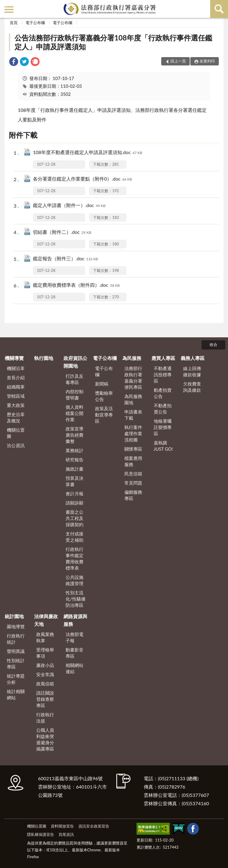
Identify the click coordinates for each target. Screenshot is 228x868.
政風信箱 (45, 684)
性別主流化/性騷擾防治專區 (76, 599)
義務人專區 (193, 358)
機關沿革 (16, 368)
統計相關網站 (16, 694)
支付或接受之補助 (75, 537)
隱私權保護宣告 (41, 834)
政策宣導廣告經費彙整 (75, 435)
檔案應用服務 (133, 461)
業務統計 (75, 450)
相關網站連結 (75, 668)
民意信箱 (133, 474)
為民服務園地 (133, 399)
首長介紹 (16, 377)
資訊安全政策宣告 (94, 826)
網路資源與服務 (75, 620)
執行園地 (44, 358)
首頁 (14, 23)
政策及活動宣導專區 (104, 415)
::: (6, 5)
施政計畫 (75, 469)
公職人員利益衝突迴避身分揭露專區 (45, 739)
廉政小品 (45, 665)
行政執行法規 (45, 718)
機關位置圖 (16, 433)
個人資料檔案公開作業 (75, 413)
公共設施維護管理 (75, 580)
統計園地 (14, 616)
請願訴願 (75, 503)
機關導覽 (14, 358)
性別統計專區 (16, 663)
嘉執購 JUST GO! (163, 446)
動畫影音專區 (75, 653)
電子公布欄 (35, 23)
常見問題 (133, 483)
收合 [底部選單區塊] (213, 344)
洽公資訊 (16, 445)
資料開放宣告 (62, 826)
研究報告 (75, 460)
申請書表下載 (133, 415)
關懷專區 (133, 449)
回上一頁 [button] (178, 61)
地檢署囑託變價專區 (163, 427)
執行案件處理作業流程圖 (133, 433)
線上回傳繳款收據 (192, 371)
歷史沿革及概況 (16, 417)
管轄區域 (16, 396)
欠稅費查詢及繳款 (192, 387)
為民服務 (132, 358)
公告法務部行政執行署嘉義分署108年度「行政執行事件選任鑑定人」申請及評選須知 (113, 42)
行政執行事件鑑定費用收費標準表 (75, 558)
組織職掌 (16, 387)
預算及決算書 (75, 481)
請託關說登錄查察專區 (45, 699)
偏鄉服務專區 (133, 495)
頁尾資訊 (66, 834)
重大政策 (16, 405)
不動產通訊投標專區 (163, 375)
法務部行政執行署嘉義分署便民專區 (133, 378)
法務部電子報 (75, 637)
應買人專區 (163, 358)
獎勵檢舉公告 (104, 396)
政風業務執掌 (45, 637)
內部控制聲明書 (75, 395)
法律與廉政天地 (46, 620)
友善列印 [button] (207, 61)
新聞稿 (102, 384)
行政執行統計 (16, 639)
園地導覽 (16, 626)
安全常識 (45, 674)
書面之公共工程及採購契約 (75, 518)
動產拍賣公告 (163, 393)
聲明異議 (16, 651)
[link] (14, 62)
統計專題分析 (16, 679)
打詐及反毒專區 (75, 379)
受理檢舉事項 (45, 653)
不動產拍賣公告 (163, 409)
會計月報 (75, 493)
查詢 (219, 9)
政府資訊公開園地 (75, 362)
